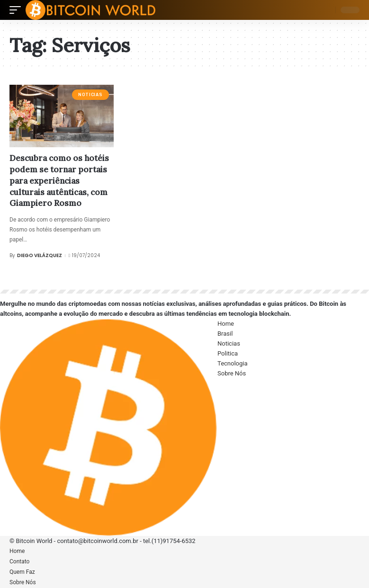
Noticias (90, 95)
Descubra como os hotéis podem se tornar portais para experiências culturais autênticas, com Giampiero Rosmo (59, 181)
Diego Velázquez (40, 255)
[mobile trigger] (18, 10)
